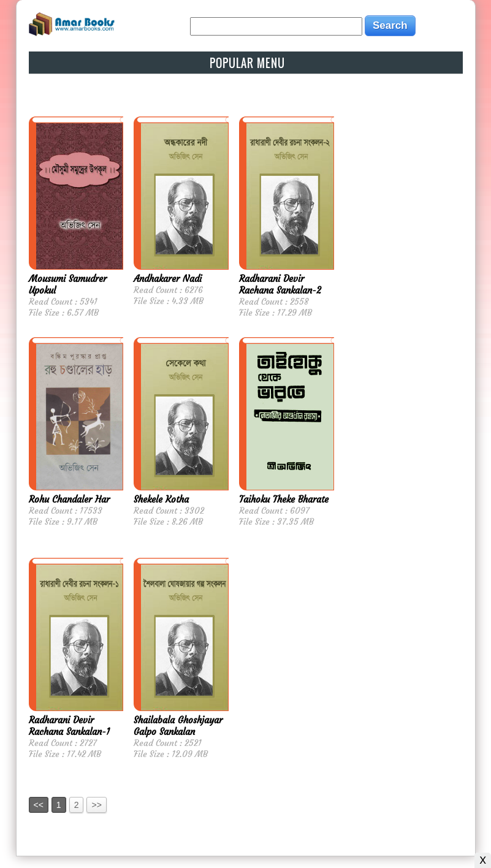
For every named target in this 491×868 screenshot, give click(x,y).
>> (96, 805)
